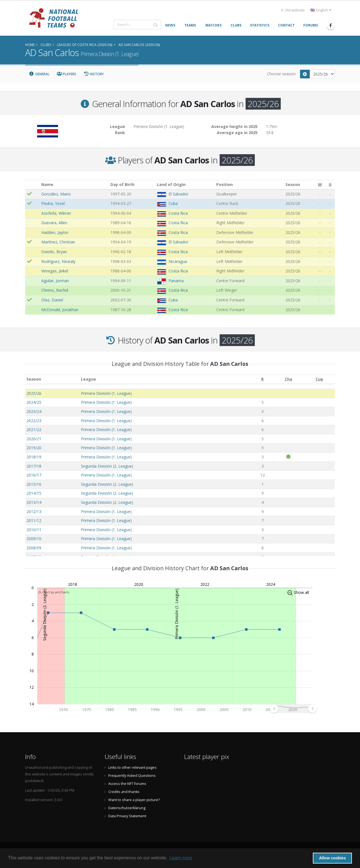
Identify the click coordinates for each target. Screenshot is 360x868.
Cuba (173, 203)
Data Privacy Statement (127, 816)
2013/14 (34, 502)
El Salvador (178, 194)
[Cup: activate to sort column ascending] (319, 379)
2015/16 (34, 484)
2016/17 (34, 475)
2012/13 (34, 512)
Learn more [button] (181, 858)
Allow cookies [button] (332, 858)
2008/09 (34, 548)
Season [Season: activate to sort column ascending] (34, 379)
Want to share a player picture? (134, 800)
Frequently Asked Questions (132, 776)
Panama (176, 281)
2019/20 (34, 448)
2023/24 (34, 411)
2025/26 (34, 393)
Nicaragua (178, 261)
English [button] (321, 10)
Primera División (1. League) (106, 393)
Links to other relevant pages (132, 767)
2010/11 (34, 530)
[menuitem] (293, 709)
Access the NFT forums (127, 784)
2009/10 (34, 539)
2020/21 (34, 439)
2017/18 (34, 466)
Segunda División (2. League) (107, 466)
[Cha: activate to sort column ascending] (288, 379)
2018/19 (34, 457)
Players (67, 74)
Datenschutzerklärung (127, 808)
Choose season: (282, 74)
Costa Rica (178, 213)
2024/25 (34, 402)
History (94, 74)
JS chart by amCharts (54, 592)
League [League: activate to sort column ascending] (88, 379)
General (39, 74)
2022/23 (34, 421)
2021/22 (34, 430)
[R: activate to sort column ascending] (263, 379)
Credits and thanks (124, 792)
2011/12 (34, 520)
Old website (293, 10)
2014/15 (34, 493)
